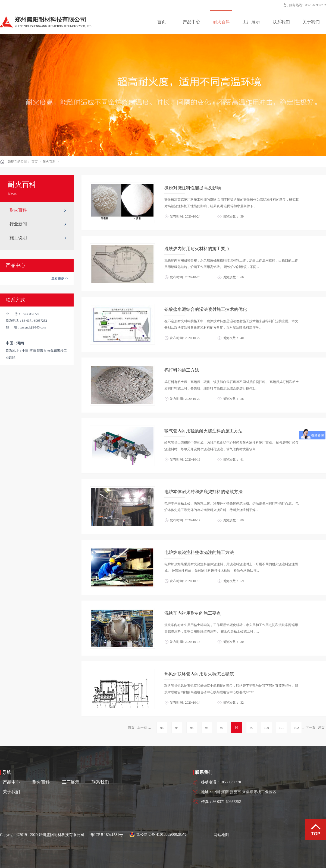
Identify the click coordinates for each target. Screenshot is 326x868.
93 (162, 728)
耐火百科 (49, 162)
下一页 (311, 727)
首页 (162, 22)
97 (222, 728)
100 (267, 728)
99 (252, 728)
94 (177, 728)
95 (192, 728)
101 (281, 728)
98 (237, 727)
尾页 (321, 727)
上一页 (142, 727)
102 (296, 728)
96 (207, 728)
